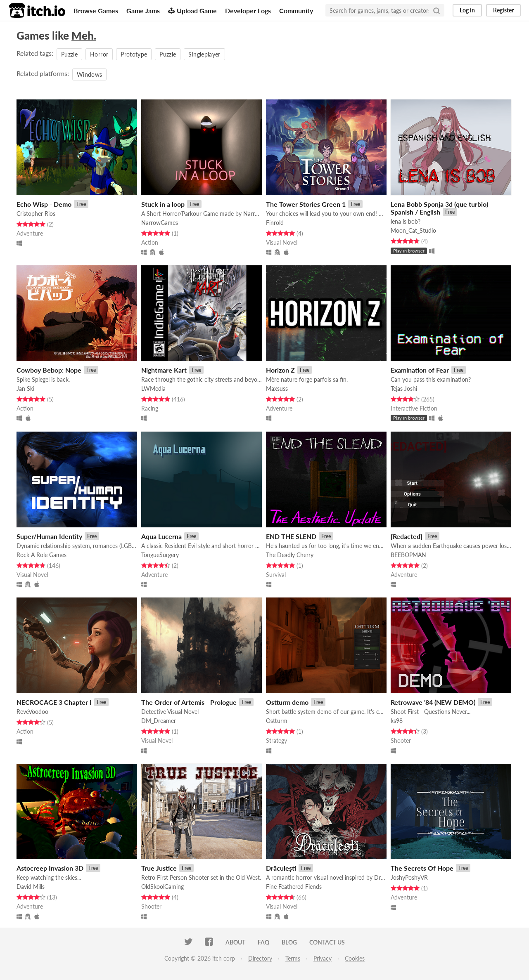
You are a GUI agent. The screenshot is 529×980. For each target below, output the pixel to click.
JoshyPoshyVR (409, 877)
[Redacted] (407, 536)
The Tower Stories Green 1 (306, 204)
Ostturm (277, 721)
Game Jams (143, 11)
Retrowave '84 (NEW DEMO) (433, 702)
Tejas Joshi (404, 388)
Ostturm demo (287, 702)
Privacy (323, 958)
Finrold (275, 223)
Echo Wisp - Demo (44, 204)
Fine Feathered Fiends (294, 887)
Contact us (327, 942)
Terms (293, 958)
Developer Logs (248, 11)
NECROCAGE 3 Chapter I (54, 702)
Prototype (134, 54)
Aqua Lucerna (161, 536)
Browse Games (96, 11)
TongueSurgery (160, 555)
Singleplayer (204, 54)
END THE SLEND (291, 536)
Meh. (84, 35)
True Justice (159, 868)
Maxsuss (277, 388)
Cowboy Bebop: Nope (49, 370)
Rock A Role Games (42, 555)
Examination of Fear (420, 370)
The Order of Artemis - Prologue (189, 702)
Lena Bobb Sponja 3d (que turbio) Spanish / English (439, 208)
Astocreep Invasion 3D (50, 868)
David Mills (31, 887)
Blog (289, 942)
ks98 (397, 721)
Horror (99, 54)
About (235, 942)
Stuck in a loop (163, 204)
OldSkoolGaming (162, 887)
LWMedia (153, 388)
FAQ (263, 942)
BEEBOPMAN (408, 555)
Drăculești (281, 868)
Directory (260, 958)
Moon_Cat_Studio (413, 230)
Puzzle (69, 54)
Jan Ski (25, 388)
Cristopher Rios (36, 214)
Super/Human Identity (49, 536)
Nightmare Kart (164, 370)
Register (503, 10)
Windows (89, 74)
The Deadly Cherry (290, 555)
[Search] (436, 10)
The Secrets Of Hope (422, 868)
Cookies (355, 958)
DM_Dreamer (159, 721)
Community (296, 11)
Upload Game (192, 11)
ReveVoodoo (32, 712)
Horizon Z (280, 370)
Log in (467, 10)
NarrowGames (160, 223)
